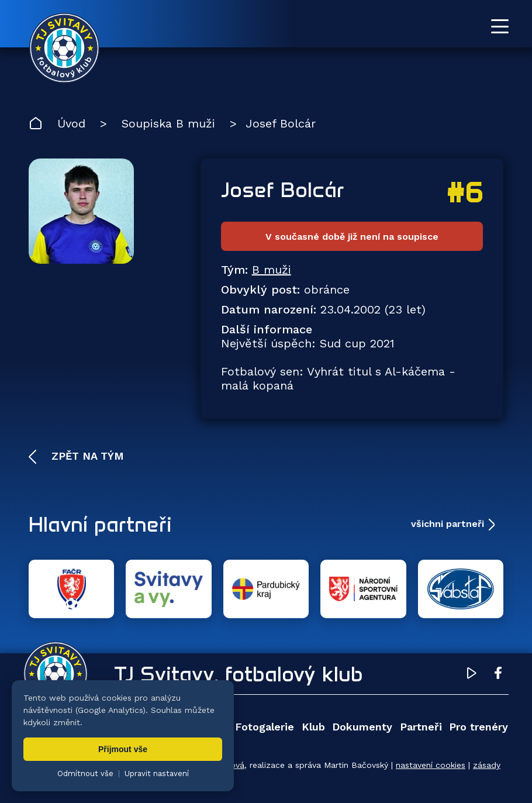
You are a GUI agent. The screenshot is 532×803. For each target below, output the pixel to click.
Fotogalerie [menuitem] (265, 727)
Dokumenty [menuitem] (362, 727)
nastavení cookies (431, 765)
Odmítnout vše (85, 773)
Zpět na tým (86, 456)
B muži (272, 270)
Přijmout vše (123, 749)
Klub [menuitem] (313, 727)
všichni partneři (448, 524)
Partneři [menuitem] (421, 727)
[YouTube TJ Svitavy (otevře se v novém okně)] (472, 675)
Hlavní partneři (100, 524)
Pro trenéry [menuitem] (479, 727)
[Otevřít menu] (500, 26)
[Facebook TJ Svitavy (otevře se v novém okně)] (498, 675)
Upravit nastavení (157, 773)
